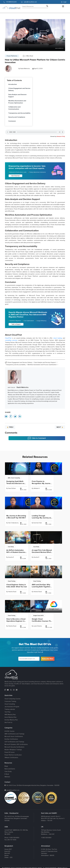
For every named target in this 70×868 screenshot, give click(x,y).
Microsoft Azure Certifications (14, 736)
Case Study (8, 771)
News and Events (10, 769)
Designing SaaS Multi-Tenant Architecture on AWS (15, 483)
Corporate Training (10, 701)
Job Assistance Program (12, 707)
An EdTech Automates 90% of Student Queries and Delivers (16, 552)
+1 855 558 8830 (14, 838)
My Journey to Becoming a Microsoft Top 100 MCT (16, 517)
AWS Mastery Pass (10, 715)
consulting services (11, 340)
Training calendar (10, 709)
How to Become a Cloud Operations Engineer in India (16, 621)
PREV (10, 427)
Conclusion (12, 121)
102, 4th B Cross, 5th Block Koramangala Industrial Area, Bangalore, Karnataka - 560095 (33, 785)
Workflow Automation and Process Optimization (17, 102)
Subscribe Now (48, 659)
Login (64, 2)
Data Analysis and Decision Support (17, 96)
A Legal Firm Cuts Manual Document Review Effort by (42, 552)
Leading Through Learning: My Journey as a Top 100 (42, 518)
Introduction (13, 84)
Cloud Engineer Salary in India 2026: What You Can (17, 586)
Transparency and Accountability (19, 113)
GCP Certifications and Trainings (14, 742)
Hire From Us (8, 722)
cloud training (58, 338)
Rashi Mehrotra (25, 69)
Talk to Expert (16, 324)
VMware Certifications (11, 758)
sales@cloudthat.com (13, 790)
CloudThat (8, 338)
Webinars (7, 777)
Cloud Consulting (10, 704)
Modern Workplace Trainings (13, 750)
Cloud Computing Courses (12, 699)
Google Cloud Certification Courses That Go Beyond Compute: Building (42, 622)
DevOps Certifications (11, 739)
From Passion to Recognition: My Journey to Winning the (41, 483)
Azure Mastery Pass (10, 717)
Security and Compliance (17, 117)
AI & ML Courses (9, 731)
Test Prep (7, 712)
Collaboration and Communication (14, 108)
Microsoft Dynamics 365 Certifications (16, 744)
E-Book (7, 774)
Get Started (15, 176)
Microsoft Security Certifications (14, 747)
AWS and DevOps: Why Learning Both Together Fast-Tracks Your (41, 587)
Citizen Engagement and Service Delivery (19, 89)
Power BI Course (10, 752)
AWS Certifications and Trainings (14, 734)
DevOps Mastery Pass (11, 720)
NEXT (60, 427)
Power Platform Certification (13, 755)
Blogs (6, 766)
